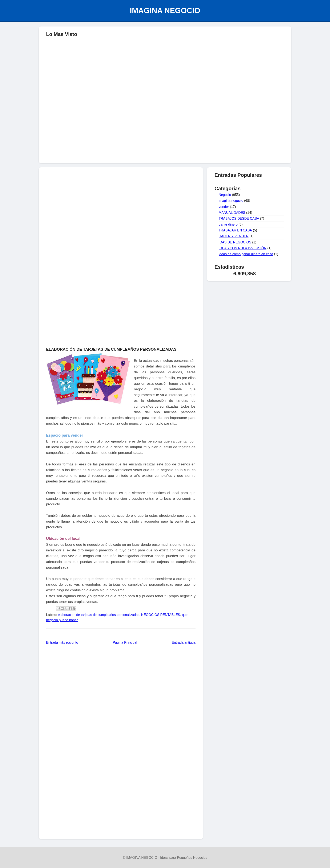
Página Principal (125, 643)
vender (224, 207)
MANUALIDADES (232, 213)
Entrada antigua (184, 643)
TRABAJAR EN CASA (235, 230)
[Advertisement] (165, 129)
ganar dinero (228, 224)
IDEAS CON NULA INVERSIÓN (243, 248)
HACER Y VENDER (234, 236)
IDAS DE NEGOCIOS (235, 242)
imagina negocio (231, 201)
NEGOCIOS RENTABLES (161, 615)
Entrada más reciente (62, 643)
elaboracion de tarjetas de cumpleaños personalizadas (99, 615)
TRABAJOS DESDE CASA (239, 219)
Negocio (225, 195)
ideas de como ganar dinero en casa (246, 254)
